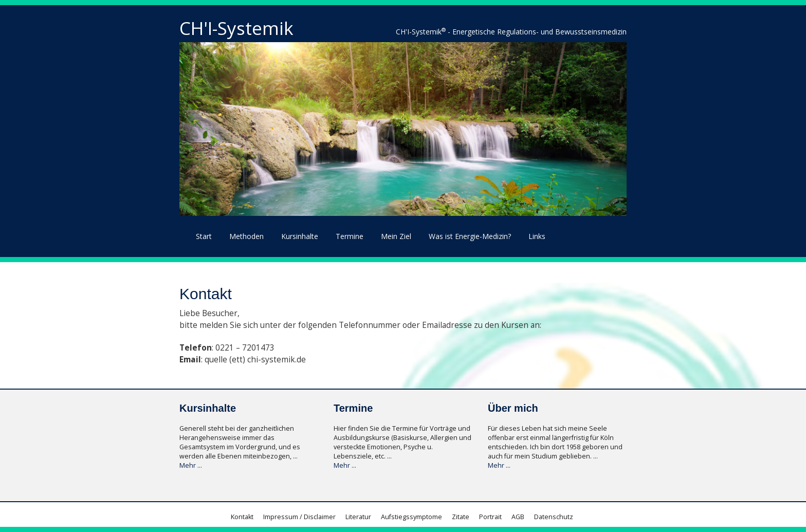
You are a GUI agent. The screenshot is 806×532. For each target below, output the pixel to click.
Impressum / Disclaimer (299, 517)
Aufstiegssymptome (411, 517)
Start (204, 236)
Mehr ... (191, 465)
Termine (350, 236)
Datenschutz (554, 517)
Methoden (246, 236)
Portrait (490, 517)
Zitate (461, 517)
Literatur (358, 517)
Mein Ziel (396, 236)
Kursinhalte (300, 236)
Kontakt (242, 517)
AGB (518, 517)
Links (537, 236)
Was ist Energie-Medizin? (470, 236)
